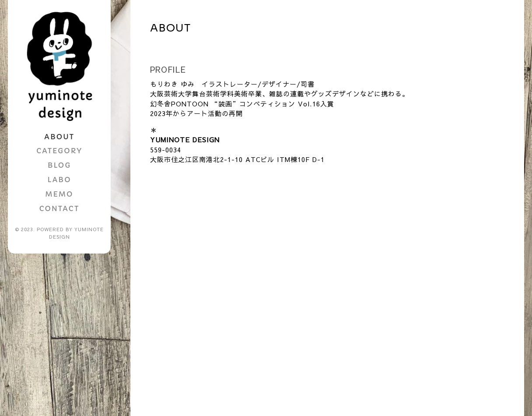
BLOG (59, 165)
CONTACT (59, 208)
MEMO (59, 194)
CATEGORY (59, 151)
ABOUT (59, 137)
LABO (59, 180)
